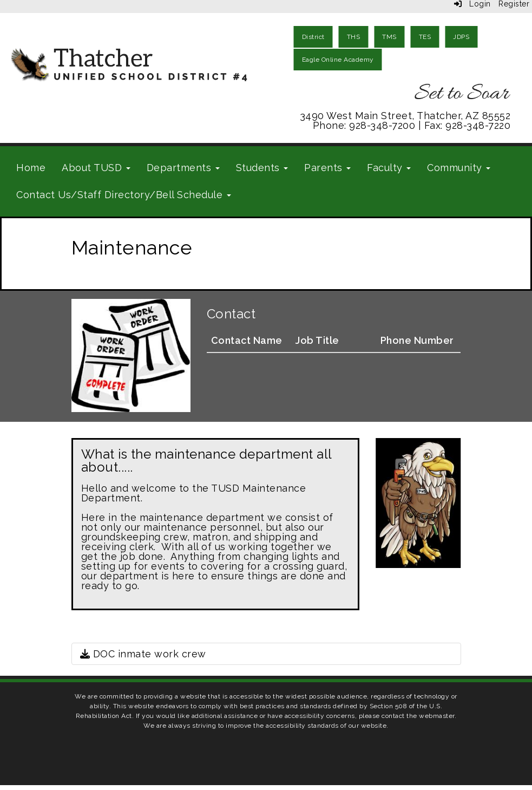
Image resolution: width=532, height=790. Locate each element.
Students (262, 168)
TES (425, 37)
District (313, 37)
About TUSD (96, 168)
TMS (389, 37)
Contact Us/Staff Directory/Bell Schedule (124, 195)
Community (459, 168)
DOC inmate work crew (143, 654)
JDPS (461, 37)
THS (354, 37)
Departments (183, 168)
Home (31, 168)
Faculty (389, 168)
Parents (327, 168)
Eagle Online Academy (338, 60)
